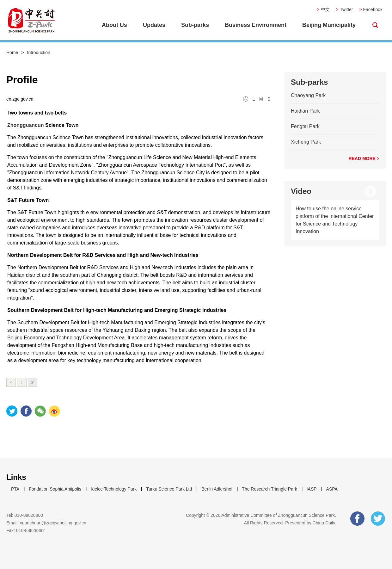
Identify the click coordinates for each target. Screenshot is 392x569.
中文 (325, 9)
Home (12, 53)
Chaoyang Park (308, 95)
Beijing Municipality (329, 25)
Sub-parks (195, 25)
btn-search (375, 25)
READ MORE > (364, 158)
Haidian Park (305, 111)
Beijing (15, 338)
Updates (154, 25)
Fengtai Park (305, 126)
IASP (312, 489)
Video (301, 191)
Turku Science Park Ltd (169, 489)
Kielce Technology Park (114, 489)
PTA (15, 489)
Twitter (346, 9)
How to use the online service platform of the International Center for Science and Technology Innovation (335, 220)
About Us (114, 25)
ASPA (332, 489)
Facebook (373, 9)
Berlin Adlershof (217, 489)
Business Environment (256, 25)
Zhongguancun (26, 125)
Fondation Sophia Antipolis (55, 489)
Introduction (39, 53)
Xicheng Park (306, 142)
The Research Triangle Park (269, 489)
